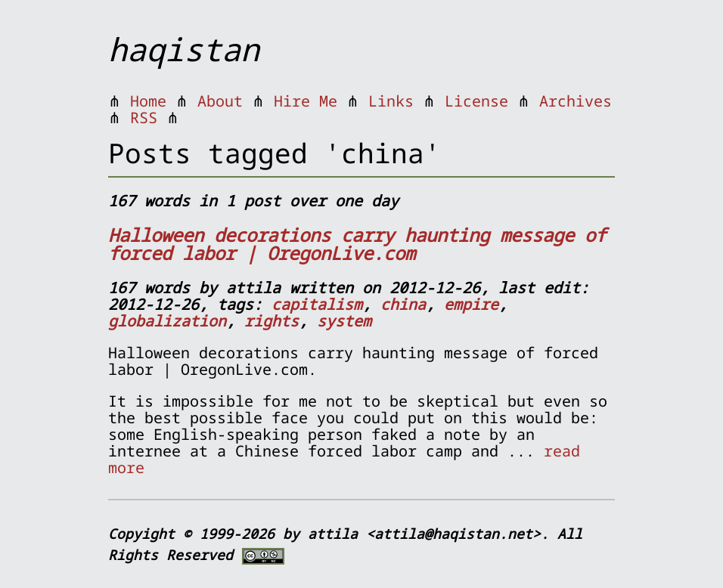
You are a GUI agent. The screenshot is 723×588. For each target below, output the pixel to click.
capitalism (317, 304)
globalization (167, 321)
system (344, 321)
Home (148, 101)
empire (471, 304)
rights (272, 321)
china (403, 304)
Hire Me (306, 101)
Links (391, 101)
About (220, 101)
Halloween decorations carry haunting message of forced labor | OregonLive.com (357, 244)
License (476, 101)
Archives (576, 101)
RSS (144, 118)
